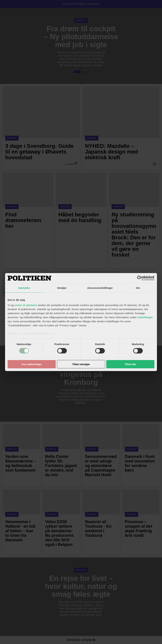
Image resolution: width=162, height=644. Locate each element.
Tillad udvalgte (81, 364)
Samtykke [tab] (24, 288)
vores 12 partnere (26, 305)
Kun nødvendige (32, 364)
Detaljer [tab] (62, 288)
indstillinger (145, 317)
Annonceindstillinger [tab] (100, 288)
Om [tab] (138, 288)
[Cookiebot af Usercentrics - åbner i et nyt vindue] (140, 278)
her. (52, 333)
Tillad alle (130, 364)
